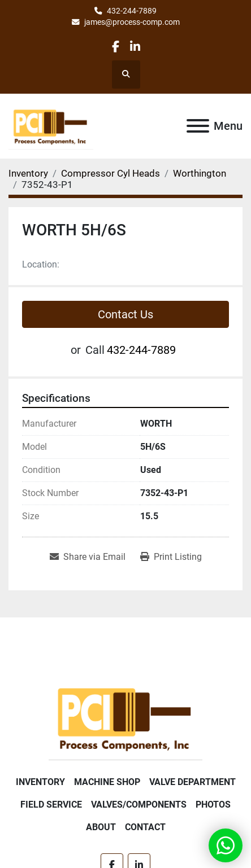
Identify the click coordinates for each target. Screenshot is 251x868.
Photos (213, 805)
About (101, 827)
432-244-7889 (132, 11)
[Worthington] (200, 173)
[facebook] (116, 47)
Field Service (51, 805)
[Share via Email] (88, 557)
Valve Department (192, 782)
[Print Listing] (171, 557)
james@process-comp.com (132, 22)
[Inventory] (28, 173)
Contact (145, 827)
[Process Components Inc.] (125, 717)
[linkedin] (135, 47)
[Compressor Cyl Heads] (111, 173)
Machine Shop (107, 782)
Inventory (40, 782)
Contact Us (125, 314)
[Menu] (198, 126)
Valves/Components (139, 805)
